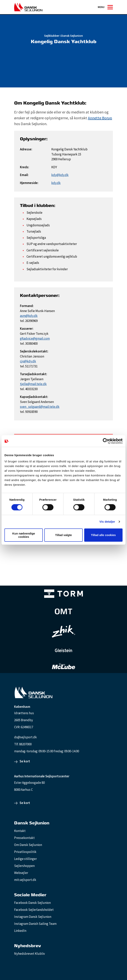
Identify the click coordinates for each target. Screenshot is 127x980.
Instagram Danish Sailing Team (35, 924)
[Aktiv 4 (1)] (63, 611)
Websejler (21, 873)
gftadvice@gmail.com (35, 338)
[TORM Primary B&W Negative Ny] (63, 594)
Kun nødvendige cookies (24, 535)
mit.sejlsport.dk (25, 880)
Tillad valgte (63, 535)
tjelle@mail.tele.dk (33, 384)
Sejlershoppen (24, 866)
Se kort (25, 761)
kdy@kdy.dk (60, 175)
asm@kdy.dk (29, 316)
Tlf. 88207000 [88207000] (23, 744)
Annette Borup (100, 118)
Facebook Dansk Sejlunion (32, 903)
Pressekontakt (24, 838)
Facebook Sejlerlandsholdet (34, 910)
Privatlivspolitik (25, 852)
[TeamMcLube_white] (63, 666)
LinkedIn (20, 931)
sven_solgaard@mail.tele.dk (40, 407)
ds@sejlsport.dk (25, 737)
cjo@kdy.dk (28, 361)
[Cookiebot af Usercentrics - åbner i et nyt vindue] (106, 441)
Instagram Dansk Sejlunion (33, 917)
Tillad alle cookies (103, 535)
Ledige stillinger (25, 859)
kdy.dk (56, 183)
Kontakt (20, 831)
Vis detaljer (107, 522)
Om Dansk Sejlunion (28, 845)
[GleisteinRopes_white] (63, 650)
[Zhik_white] (63, 631)
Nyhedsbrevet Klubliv (30, 954)
